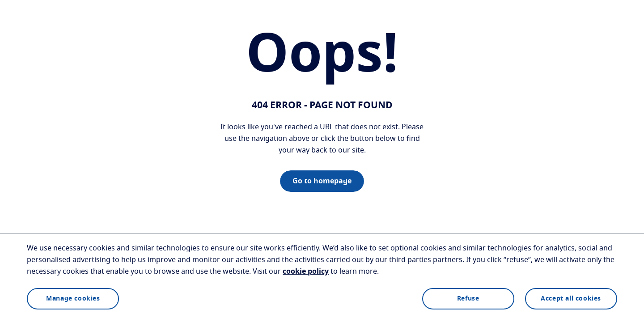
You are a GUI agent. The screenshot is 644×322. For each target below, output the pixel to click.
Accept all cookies (571, 299)
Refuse (468, 299)
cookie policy (306, 271)
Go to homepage (322, 181)
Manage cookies (73, 299)
